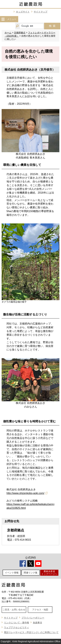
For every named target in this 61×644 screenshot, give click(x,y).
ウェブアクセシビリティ (16, 627)
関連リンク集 (31, 573)
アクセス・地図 (40, 610)
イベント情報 (12, 573)
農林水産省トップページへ (49, 573)
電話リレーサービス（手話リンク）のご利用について (31, 632)
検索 (52, 26)
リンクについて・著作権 (16, 623)
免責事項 (37, 623)
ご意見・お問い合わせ (14, 610)
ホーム (8, 33)
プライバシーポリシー (33, 618)
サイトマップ (41, 12)
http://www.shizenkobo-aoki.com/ (25, 493)
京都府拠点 (20, 33)
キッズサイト (23, 12)
